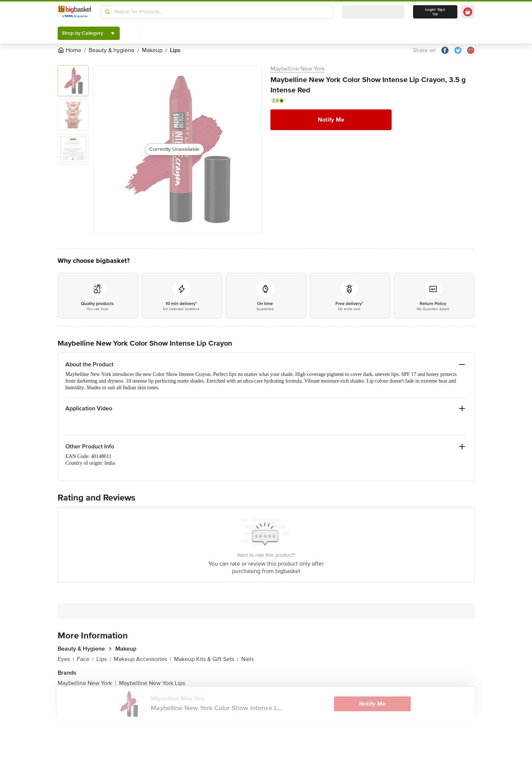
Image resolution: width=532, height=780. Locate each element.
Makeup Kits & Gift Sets (206, 659)
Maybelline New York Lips (152, 683)
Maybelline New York (298, 69)
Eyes (66, 659)
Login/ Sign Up (435, 12)
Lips (104, 659)
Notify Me (331, 120)
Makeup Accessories (142, 659)
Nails (248, 659)
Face (85, 659)
